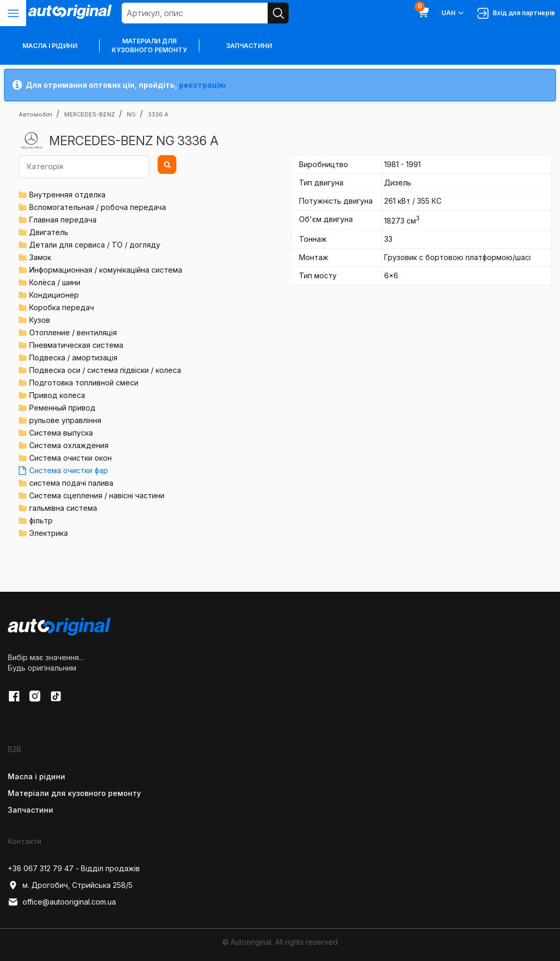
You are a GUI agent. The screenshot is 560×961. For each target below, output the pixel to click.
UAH (453, 13)
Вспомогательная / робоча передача (98, 207)
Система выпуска (61, 433)
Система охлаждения (69, 445)
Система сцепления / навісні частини (97, 495)
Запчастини (249, 46)
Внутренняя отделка (67, 195)
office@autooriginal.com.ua (62, 902)
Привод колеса (57, 395)
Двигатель (49, 232)
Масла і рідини (37, 776)
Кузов (40, 320)
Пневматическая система (76, 345)
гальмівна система (63, 508)
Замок (40, 257)
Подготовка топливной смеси (84, 383)
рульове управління (65, 420)
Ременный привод (62, 408)
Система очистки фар (69, 470)
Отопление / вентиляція (73, 332)
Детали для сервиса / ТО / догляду (95, 245)
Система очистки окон (70, 458)
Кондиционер (54, 295)
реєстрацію (202, 85)
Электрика (49, 533)
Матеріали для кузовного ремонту (149, 45)
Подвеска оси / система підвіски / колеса (105, 370)
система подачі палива (71, 483)
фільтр (41, 520)
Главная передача (63, 220)
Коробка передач (62, 307)
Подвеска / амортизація (73, 358)
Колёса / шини (55, 282)
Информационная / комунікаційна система (106, 270)
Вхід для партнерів (516, 13)
